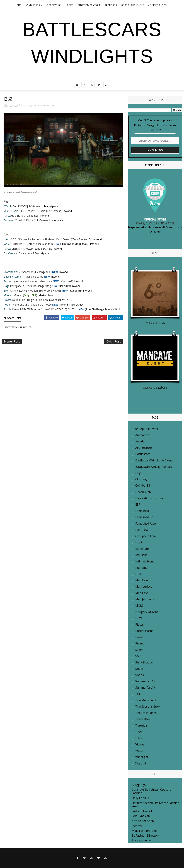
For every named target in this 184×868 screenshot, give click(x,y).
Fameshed (142, 511)
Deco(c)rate (144, 492)
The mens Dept (146, 700)
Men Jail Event (145, 599)
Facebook (161, 388)
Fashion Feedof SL (144, 811)
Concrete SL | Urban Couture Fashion (152, 791)
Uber (139, 732)
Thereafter (143, 719)
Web (162, 323)
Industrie (141, 555)
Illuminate (142, 549)
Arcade (140, 441)
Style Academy (141, 840)
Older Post (114, 341)
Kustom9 (141, 568)
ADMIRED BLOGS (158, 5)
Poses (139, 637)
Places (140, 625)
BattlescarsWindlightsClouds (155, 460)
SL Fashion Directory (146, 836)
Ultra (139, 738)
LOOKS (70, 5)
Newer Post (12, 341)
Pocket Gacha (144, 631)
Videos (140, 744)
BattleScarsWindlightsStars (154, 467)
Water (139, 751)
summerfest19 (145, 688)
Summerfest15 (145, 681)
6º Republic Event (147, 429)
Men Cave (142, 593)
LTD (138, 574)
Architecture (144, 448)
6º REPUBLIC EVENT (133, 5)
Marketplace (51, 206)
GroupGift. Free (146, 536)
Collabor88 (143, 485)
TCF (138, 694)
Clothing (27, 105)
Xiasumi (141, 763)
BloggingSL (140, 785)
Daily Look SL (141, 798)
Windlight (142, 757)
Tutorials (141, 726)
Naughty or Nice (147, 612)
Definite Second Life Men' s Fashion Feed (156, 805)
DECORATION (54, 5)
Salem (139, 650)
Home (18, 5)
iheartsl (137, 826)
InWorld (67, 211)
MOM (139, 606)
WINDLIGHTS (33, 5)
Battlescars (143, 454)
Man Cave (142, 580)
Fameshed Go (144, 517)
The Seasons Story (148, 707)
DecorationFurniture (44, 105)
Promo (140, 643)
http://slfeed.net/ (143, 821)
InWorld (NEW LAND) (61, 300)
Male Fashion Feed (144, 831)
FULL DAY (142, 530)
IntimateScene (145, 561)
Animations (143, 435)
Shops (140, 675)
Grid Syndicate (141, 816)
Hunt (139, 542)
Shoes (139, 669)
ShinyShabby (144, 662)
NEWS (139, 618)
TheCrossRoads (146, 713)
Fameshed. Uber (146, 524)
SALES (139, 656)
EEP (138, 505)
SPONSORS (111, 5)
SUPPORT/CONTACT (89, 5)
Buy (138, 473)
